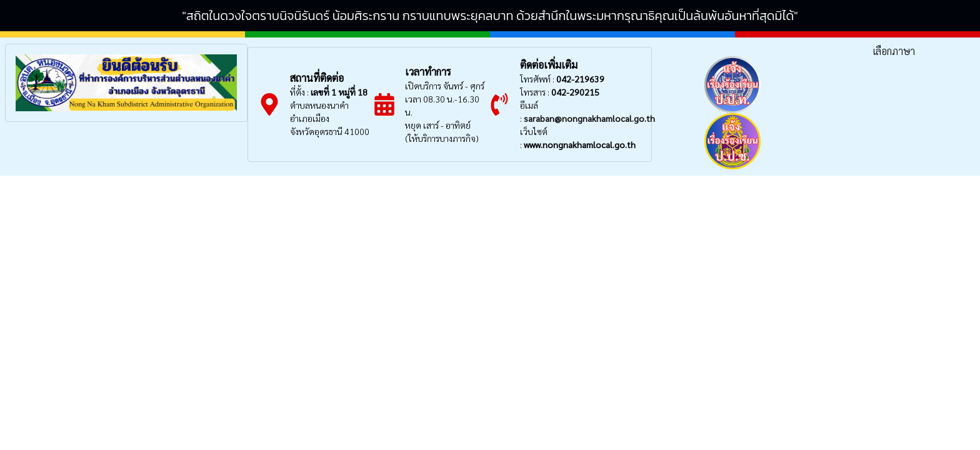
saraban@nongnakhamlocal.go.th (589, 118)
